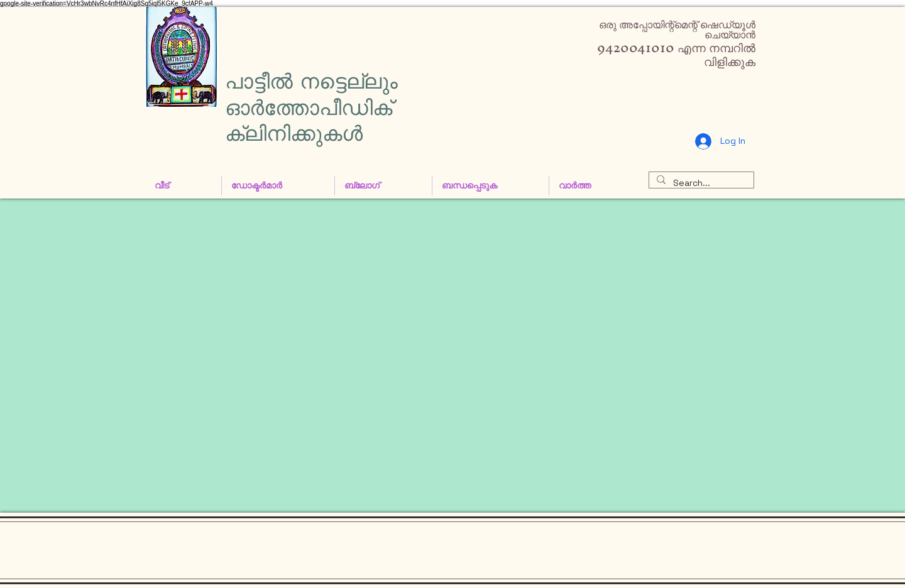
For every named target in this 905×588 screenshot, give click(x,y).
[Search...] (700, 183)
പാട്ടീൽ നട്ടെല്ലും (311, 81)
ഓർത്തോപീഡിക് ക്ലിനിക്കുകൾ (309, 121)
